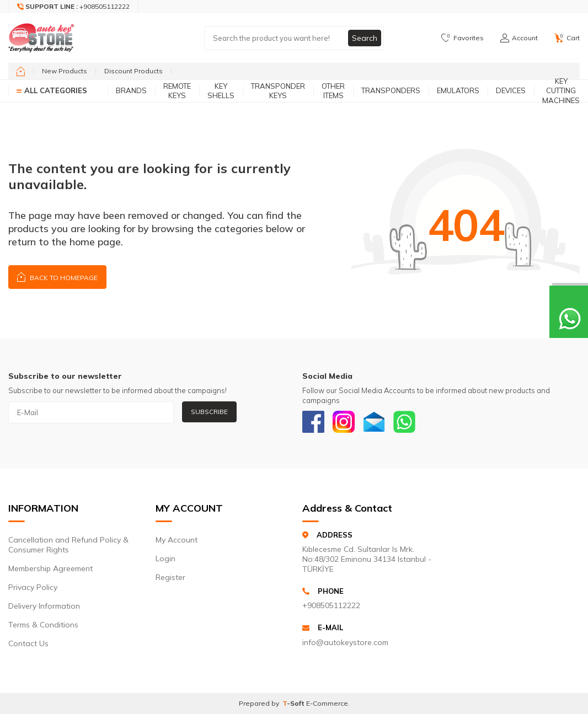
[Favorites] (463, 38)
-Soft (294, 703)
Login (165, 559)
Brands (131, 90)
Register (170, 577)
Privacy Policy (33, 587)
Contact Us (28, 643)
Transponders (391, 90)
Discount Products (133, 71)
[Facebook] (313, 422)
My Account (177, 540)
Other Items (333, 91)
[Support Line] (74, 7)
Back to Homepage (57, 277)
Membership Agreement (50, 568)
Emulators (458, 90)
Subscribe (209, 412)
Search (365, 38)
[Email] (374, 422)
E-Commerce (327, 703)
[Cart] (567, 38)
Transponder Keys (278, 91)
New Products (65, 71)
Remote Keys (177, 91)
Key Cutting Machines (561, 91)
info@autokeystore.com (345, 642)
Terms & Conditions (43, 625)
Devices (511, 90)
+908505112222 (331, 605)
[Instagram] (344, 422)
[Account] (519, 38)
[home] (21, 71)
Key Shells (221, 91)
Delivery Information (44, 606)
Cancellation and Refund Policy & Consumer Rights (68, 545)
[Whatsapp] (404, 422)
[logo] (41, 38)
